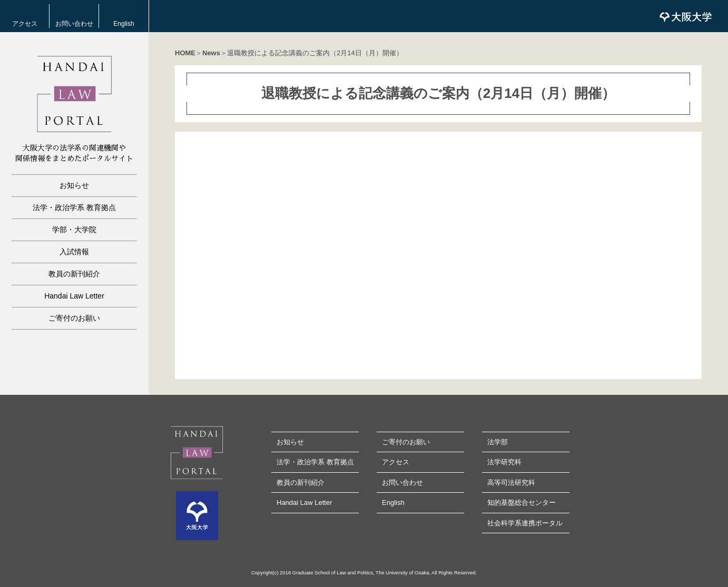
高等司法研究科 (511, 482)
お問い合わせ (74, 24)
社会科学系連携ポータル (525, 523)
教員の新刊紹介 (74, 274)
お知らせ (74, 185)
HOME (185, 53)
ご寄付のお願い (74, 318)
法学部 (498, 442)
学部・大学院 (74, 230)
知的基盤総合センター (522, 503)
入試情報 (74, 252)
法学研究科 (504, 462)
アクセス (25, 24)
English (124, 24)
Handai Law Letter (74, 296)
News (211, 53)
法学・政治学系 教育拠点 (74, 207)
